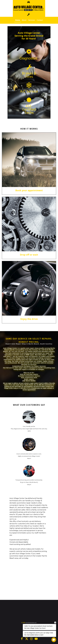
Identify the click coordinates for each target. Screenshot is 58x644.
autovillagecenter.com (31, 623)
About (24, 20)
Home (18, 20)
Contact (40, 20)
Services (32, 20)
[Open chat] (54, 640)
